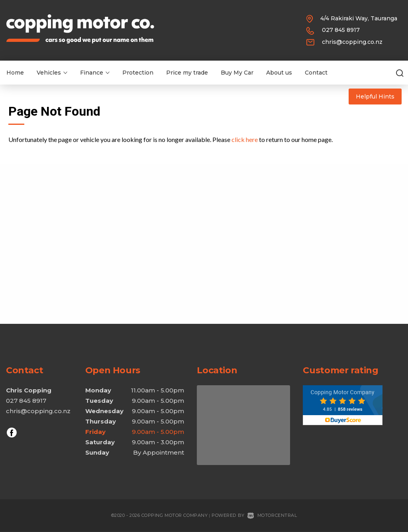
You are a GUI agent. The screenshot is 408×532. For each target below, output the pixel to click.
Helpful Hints (375, 97)
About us (279, 73)
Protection (138, 73)
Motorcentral (272, 515)
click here (245, 139)
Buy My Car (237, 73)
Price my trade (187, 73)
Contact (316, 73)
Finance (95, 73)
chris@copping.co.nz (352, 42)
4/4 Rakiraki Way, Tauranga (359, 18)
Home (15, 73)
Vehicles (52, 73)
